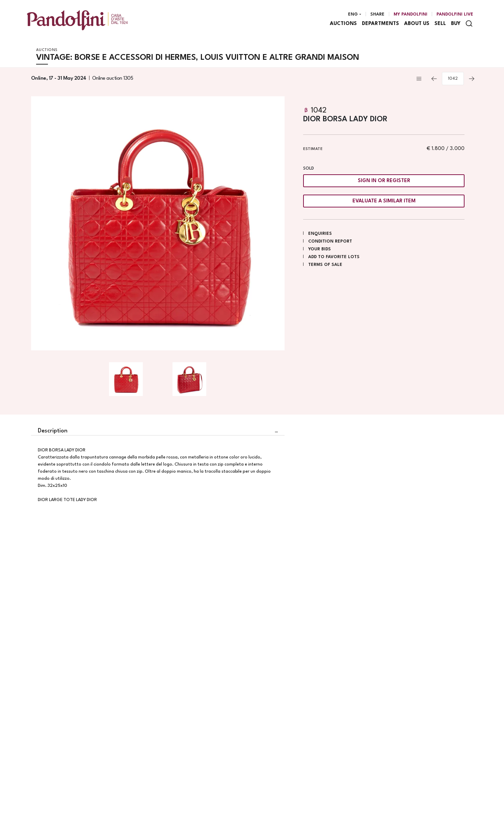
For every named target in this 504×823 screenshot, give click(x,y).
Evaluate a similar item (384, 201)
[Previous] (434, 79)
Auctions (47, 50)
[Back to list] (421, 79)
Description (53, 431)
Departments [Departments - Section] (380, 24)
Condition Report (330, 241)
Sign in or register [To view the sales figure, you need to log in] (384, 181)
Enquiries (320, 234)
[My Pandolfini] (410, 15)
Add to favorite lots (334, 257)
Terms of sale (325, 265)
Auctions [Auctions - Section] (343, 24)
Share (377, 14)
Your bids (320, 249)
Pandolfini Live (455, 14)
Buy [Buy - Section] (456, 24)
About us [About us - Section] (417, 24)
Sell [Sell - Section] (440, 24)
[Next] (472, 79)
